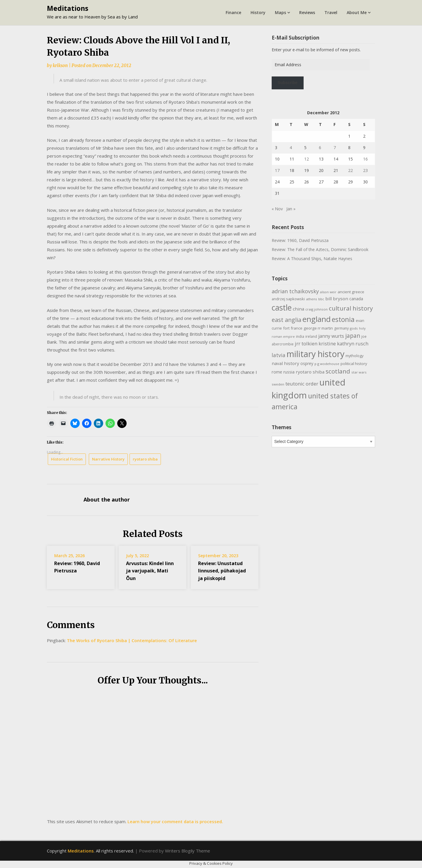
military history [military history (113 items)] (315, 354)
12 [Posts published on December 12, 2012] (307, 159)
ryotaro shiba (145, 459)
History (258, 12)
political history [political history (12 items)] (354, 364)
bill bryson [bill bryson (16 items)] (337, 299)
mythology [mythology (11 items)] (354, 356)
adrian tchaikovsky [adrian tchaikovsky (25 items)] (295, 291)
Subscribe (287, 83)
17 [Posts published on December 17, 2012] (277, 170)
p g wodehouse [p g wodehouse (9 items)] (327, 364)
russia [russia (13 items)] (289, 372)
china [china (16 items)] (298, 309)
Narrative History (108, 459)
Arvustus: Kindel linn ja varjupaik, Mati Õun (150, 571)
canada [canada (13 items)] (356, 299)
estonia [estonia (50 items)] (343, 319)
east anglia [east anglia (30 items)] (286, 320)
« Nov (277, 209)
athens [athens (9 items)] (312, 299)
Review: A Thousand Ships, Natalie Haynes (312, 259)
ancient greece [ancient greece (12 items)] (351, 292)
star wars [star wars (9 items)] (359, 372)
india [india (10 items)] (300, 336)
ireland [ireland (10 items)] (311, 336)
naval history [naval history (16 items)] (285, 363)
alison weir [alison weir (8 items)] (328, 292)
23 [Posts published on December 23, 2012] (365, 170)
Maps (280, 12)
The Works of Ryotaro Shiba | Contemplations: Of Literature (132, 640)
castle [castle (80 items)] (282, 308)
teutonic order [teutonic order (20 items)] (302, 384)
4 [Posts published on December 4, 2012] (291, 147)
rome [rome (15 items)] (277, 372)
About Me (357, 12)
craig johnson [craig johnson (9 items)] (316, 309)
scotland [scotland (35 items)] (338, 371)
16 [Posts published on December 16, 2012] (365, 159)
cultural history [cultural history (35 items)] (351, 308)
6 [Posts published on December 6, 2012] (320, 147)
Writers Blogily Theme (188, 851)
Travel (331, 12)
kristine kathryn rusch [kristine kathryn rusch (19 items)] (343, 343)
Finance (233, 12)
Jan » (291, 209)
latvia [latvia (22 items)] (279, 355)
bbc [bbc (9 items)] (321, 299)
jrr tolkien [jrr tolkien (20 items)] (306, 343)
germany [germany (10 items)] (341, 328)
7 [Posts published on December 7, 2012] (335, 147)
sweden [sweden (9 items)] (278, 384)
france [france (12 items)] (297, 328)
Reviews (307, 12)
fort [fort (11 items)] (286, 328)
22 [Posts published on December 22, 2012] (350, 170)
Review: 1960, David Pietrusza (300, 240)
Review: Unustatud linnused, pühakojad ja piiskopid (222, 571)
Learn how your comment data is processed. (175, 821)
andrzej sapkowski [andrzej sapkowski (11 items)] (288, 299)
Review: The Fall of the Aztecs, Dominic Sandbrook (320, 249)
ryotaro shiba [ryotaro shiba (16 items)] (310, 372)
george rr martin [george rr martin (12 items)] (318, 328)
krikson (60, 65)
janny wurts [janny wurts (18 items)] (331, 336)
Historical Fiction (67, 459)
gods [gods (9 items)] (354, 328)
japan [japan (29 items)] (353, 336)
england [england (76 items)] (316, 319)
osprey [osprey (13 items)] (307, 363)
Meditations (68, 8)
